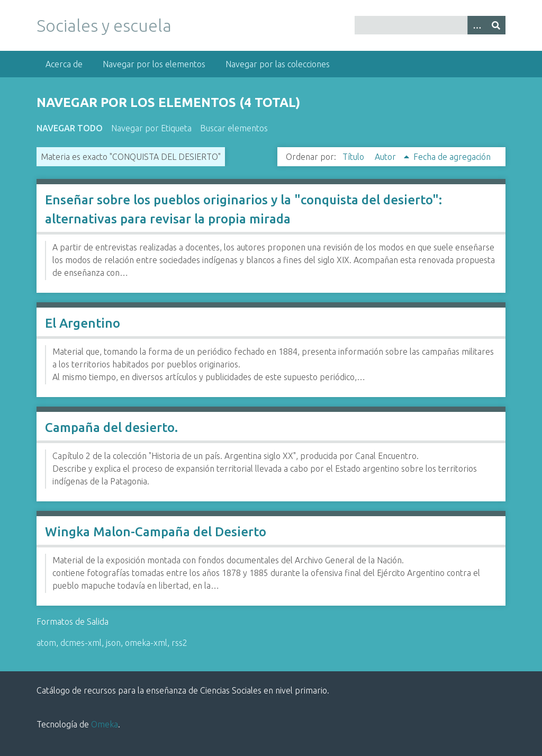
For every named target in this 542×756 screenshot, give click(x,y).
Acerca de (64, 64)
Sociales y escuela (104, 25)
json (113, 643)
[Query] (430, 25)
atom (46, 643)
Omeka (105, 724)
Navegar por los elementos (154, 64)
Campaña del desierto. (111, 427)
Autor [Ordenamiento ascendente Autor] (386, 157)
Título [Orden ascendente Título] (354, 157)
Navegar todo (70, 128)
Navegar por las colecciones (278, 64)
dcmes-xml (81, 643)
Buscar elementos (234, 128)
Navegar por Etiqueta (151, 128)
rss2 (179, 643)
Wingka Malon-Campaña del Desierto (156, 532)
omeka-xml (146, 643)
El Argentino (83, 323)
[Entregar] (496, 25)
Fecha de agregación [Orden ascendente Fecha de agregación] (452, 157)
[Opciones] (477, 25)
